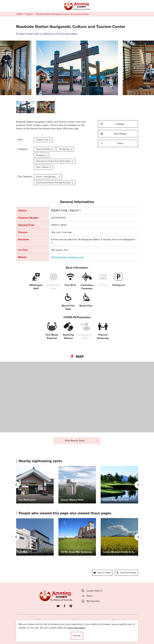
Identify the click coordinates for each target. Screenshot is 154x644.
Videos (77, 621)
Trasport (29, 14)
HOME (19, 14)
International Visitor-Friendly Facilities (55, 161)
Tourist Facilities (45, 149)
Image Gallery (36, 621)
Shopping (42, 155)
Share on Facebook (126, 573)
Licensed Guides (58, 635)
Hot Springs (66, 149)
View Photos (114, 134)
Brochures (118, 621)
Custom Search (92, 591)
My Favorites (91, 601)
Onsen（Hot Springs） (48, 177)
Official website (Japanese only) (67, 257)
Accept (77, 635)
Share (112, 143)
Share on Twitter (102, 573)
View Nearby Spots (82, 441)
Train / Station (44, 167)
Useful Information (95, 635)
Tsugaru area (43, 139)
